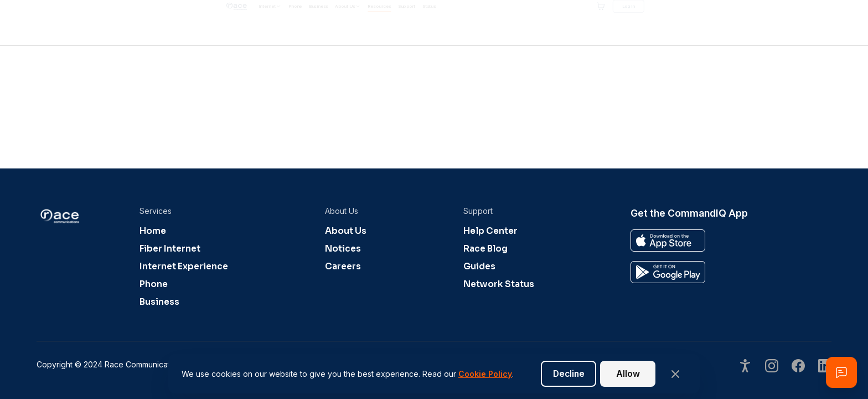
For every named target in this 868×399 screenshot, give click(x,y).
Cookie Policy (485, 374)
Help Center (490, 231)
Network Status (499, 284)
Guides (479, 267)
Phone (154, 284)
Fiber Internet (170, 249)
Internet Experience (184, 267)
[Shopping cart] (764, 23)
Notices (343, 249)
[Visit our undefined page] (772, 367)
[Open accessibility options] (745, 367)
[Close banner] (675, 374)
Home (153, 231)
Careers (343, 267)
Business (159, 302)
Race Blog (485, 249)
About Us (346, 231)
